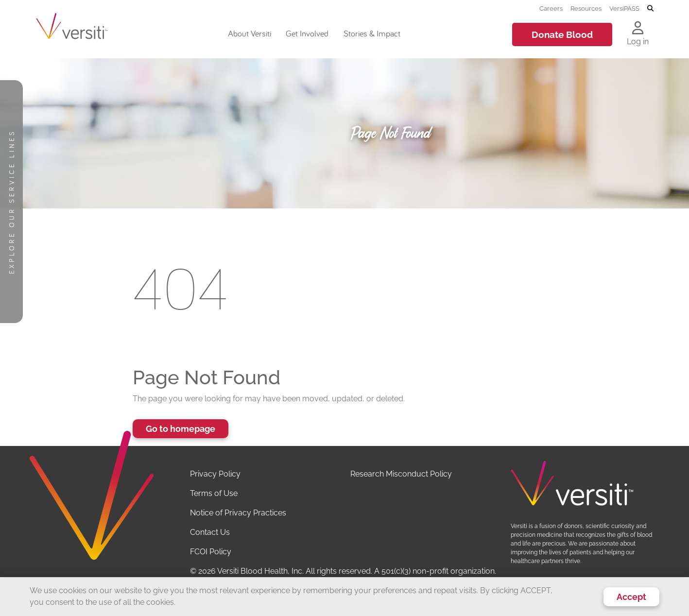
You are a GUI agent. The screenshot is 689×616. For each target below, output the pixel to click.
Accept (631, 597)
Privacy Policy (215, 474)
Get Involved (307, 33)
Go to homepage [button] (181, 429)
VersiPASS (624, 8)
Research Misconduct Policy (401, 474)
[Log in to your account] (638, 29)
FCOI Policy (211, 552)
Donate (562, 34)
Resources (586, 8)
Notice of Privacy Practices (238, 513)
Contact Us (210, 532)
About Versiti (250, 33)
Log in (638, 42)
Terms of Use (214, 493)
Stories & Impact (372, 33)
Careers (551, 8)
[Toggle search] (650, 9)
